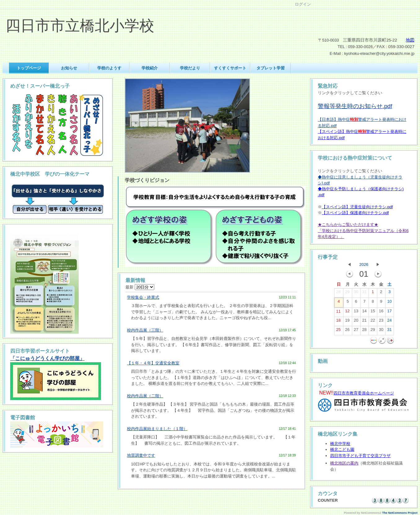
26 (347, 331)
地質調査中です (141, 455)
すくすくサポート (230, 68)
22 (373, 322)
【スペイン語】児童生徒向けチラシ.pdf (357, 207)
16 (381, 312)
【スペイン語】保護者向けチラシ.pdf (355, 213)
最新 (140, 287)
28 (338, 293)
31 (364, 293)
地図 (410, 40)
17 (389, 312)
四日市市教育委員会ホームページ (364, 393)
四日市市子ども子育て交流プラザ (360, 456)
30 (356, 293)
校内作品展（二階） (145, 396)
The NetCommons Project (400, 513)
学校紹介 (150, 68)
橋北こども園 (342, 449)
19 (347, 322)
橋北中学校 (340, 444)
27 (356, 331)
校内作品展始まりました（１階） (157, 429)
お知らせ (69, 68)
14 (364, 312)
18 (338, 322)
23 (381, 322)
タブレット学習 (271, 68)
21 (364, 322)
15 (373, 312)
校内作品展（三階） (145, 330)
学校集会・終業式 (143, 297)
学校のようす (109, 68)
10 (389, 303)
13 (356, 312)
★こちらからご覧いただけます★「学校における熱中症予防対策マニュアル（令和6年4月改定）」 (363, 231)
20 (356, 322)
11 (338, 313)
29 (347, 293)
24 (389, 322)
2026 (364, 264)
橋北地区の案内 (344, 463)
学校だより (190, 68)
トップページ (29, 68)
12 (347, 312)
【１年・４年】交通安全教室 (153, 363)
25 (338, 331)
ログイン (303, 4)
